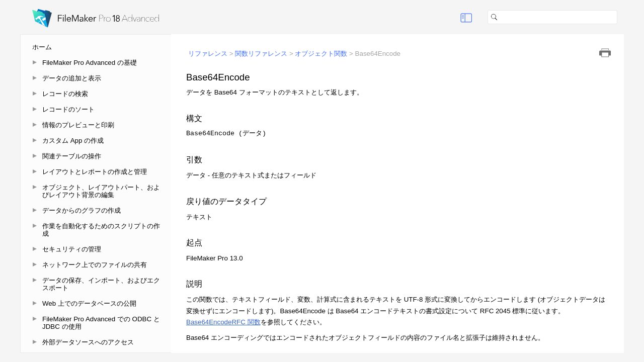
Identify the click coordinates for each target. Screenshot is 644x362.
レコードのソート (68, 109)
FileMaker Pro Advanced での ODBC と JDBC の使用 (101, 323)
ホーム (42, 47)
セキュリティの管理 (72, 249)
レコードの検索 (65, 94)
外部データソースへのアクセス (88, 342)
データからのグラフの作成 (82, 210)
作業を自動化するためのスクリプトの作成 (101, 230)
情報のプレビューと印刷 (78, 125)
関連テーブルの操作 (72, 156)
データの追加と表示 (72, 78)
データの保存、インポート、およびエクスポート (101, 284)
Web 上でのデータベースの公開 (89, 303)
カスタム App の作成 (73, 141)
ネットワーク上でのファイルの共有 (95, 265)
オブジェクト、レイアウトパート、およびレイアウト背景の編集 (101, 191)
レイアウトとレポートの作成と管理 (95, 172)
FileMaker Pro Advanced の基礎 (90, 63)
